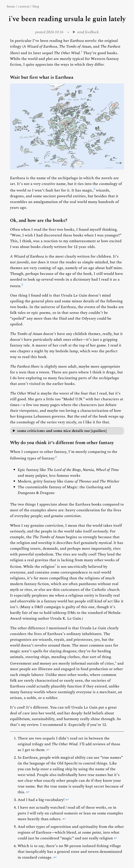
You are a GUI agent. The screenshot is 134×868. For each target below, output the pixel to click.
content (24, 6)
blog (36, 6)
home (11, 6)
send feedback (88, 32)
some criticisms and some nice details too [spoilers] (62, 431)
